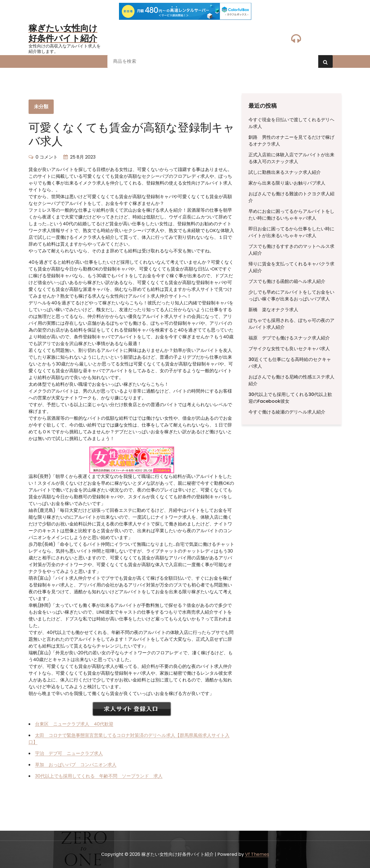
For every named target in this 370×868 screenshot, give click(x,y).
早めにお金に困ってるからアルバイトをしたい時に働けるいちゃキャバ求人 (291, 215)
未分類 (41, 107)
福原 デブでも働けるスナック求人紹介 (289, 338)
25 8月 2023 (83, 157)
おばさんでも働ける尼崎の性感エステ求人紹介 (291, 380)
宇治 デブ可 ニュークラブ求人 (69, 753)
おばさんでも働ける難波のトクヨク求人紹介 (291, 197)
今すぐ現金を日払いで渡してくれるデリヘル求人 (291, 123)
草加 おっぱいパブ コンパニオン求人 (76, 765)
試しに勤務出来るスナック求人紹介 (285, 172)
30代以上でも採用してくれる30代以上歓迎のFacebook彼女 (290, 398)
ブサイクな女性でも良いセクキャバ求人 (289, 349)
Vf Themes (257, 854)
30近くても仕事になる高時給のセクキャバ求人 (290, 363)
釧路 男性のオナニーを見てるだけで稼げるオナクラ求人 (291, 141)
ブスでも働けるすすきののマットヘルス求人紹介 (291, 250)
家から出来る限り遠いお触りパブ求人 (287, 183)
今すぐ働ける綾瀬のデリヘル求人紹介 (287, 412)
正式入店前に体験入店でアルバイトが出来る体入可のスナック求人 (291, 158)
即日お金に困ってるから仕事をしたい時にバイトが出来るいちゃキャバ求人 (291, 232)
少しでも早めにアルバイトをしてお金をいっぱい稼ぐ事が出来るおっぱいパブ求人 (291, 296)
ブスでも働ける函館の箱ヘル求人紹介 (287, 281)
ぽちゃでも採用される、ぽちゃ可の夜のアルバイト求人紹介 (291, 324)
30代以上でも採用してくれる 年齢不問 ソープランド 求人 (99, 776)
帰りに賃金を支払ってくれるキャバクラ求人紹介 (291, 267)
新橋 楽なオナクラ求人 (273, 310)
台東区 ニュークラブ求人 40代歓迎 (74, 724)
